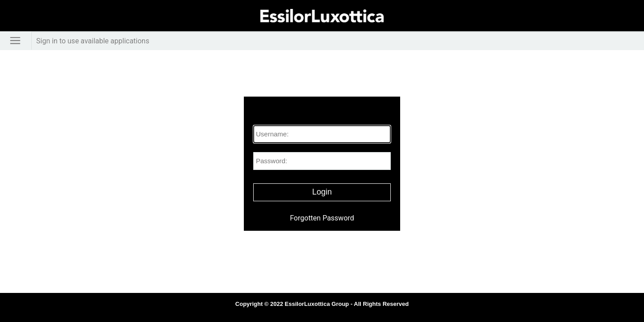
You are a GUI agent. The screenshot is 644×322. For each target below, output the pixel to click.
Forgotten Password (322, 218)
